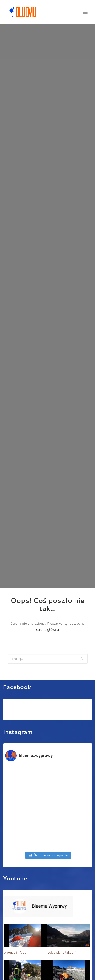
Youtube (15, 870)
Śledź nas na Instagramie (48, 847)
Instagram (18, 724)
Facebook (17, 679)
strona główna (48, 621)
